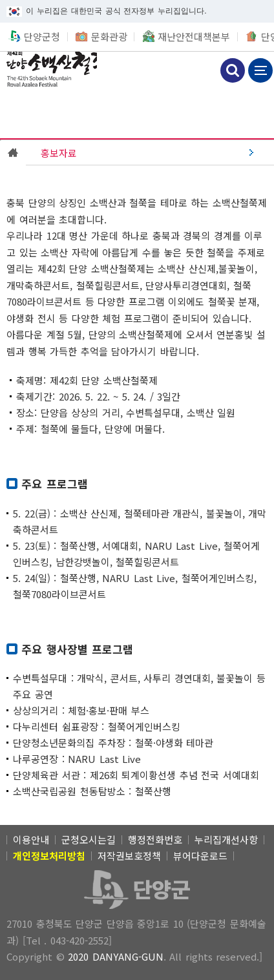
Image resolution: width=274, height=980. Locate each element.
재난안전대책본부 (194, 36)
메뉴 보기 (260, 70)
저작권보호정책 (129, 856)
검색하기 (233, 70)
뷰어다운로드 (200, 856)
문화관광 (109, 36)
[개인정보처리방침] (49, 856)
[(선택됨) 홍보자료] (150, 152)
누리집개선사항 (226, 839)
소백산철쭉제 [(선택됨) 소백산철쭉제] (48, 69)
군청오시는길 (89, 839)
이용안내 (31, 839)
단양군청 (42, 36)
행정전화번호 (155, 839)
